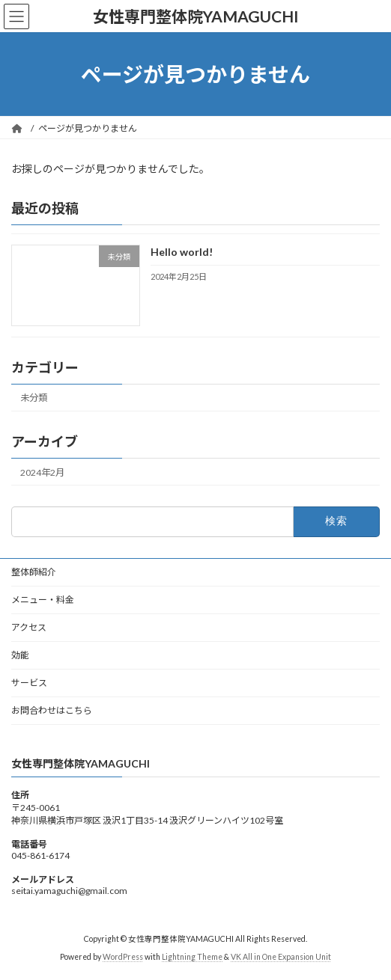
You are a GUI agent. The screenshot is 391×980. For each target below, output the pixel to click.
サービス (29, 683)
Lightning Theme (192, 957)
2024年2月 (42, 472)
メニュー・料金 (43, 600)
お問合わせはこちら (52, 710)
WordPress (123, 957)
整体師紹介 (34, 572)
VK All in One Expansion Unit (281, 957)
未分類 (34, 398)
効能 (20, 655)
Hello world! (182, 252)
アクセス (29, 627)
